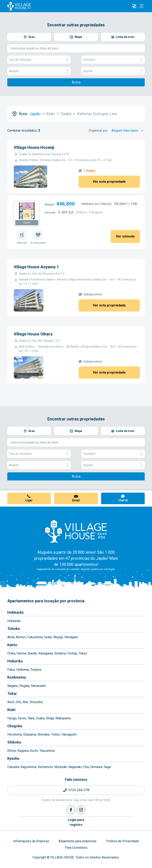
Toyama (36, 670)
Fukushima (35, 637)
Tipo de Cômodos (39, 60)
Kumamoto (45, 767)
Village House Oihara (33, 334)
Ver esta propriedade (109, 182)
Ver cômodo (125, 236)
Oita (86, 767)
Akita (11, 637)
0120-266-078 (79, 790)
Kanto (12, 645)
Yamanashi (38, 686)
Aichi (11, 702)
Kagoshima (28, 767)
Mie (25, 702)
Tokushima (47, 751)
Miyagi (58, 637)
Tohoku (14, 629)
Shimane (44, 734)
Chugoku (15, 726)
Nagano (13, 686)
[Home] (76, 531)
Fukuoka (13, 767)
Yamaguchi (69, 734)
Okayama (30, 734)
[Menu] (141, 6)
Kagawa (23, 751)
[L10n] (134, 6)
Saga (107, 767)
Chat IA (123, 500)
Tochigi (72, 653)
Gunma (21, 653)
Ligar (29, 500)
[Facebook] (71, 810)
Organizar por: (98, 131)
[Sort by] (128, 131)
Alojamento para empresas (78, 841)
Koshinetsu (17, 677)
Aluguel (39, 71)
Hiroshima (14, 734)
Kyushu (13, 758)
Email (76, 500)
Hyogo (12, 718)
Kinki (11, 710)
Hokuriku (15, 661)
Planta (27, 223)
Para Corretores (76, 848)
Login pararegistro (76, 822)
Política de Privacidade (123, 841)
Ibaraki (32, 653)
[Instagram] (81, 810)
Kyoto (22, 718)
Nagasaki (75, 767)
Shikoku (14, 742)
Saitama (60, 653)
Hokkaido (16, 612)
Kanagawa (46, 653)
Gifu (18, 702)
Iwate (48, 637)
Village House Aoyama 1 (36, 267)
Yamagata (71, 637)
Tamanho (113, 60)
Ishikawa (22, 670)
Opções (113, 71)
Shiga (50, 718)
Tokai (12, 693)
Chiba (11, 653)
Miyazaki (61, 767)
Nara (31, 718)
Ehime (12, 751)
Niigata (24, 686)
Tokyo (83, 653)
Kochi (34, 751)
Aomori (21, 637)
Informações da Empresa (31, 841)
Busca (76, 82)
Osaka (40, 718)
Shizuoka (36, 702)
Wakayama (63, 718)
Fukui (11, 670)
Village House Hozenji (34, 147)
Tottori (56, 734)
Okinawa (96, 767)
